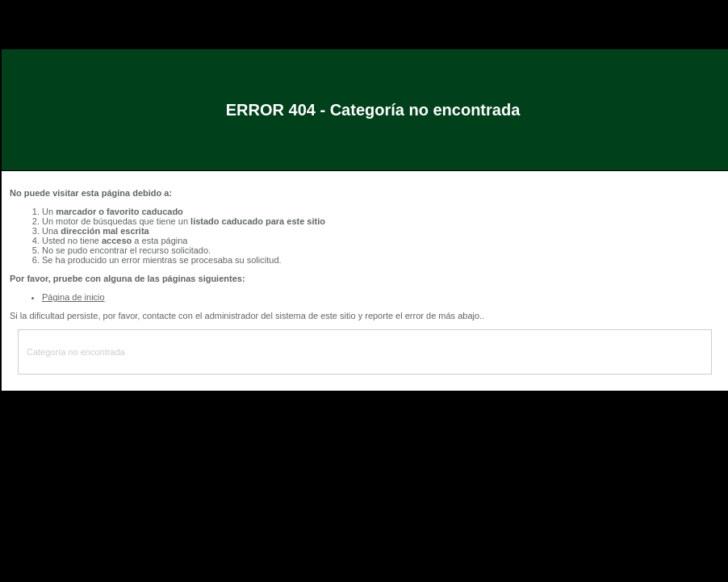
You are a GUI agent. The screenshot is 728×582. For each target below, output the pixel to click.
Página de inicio (73, 297)
